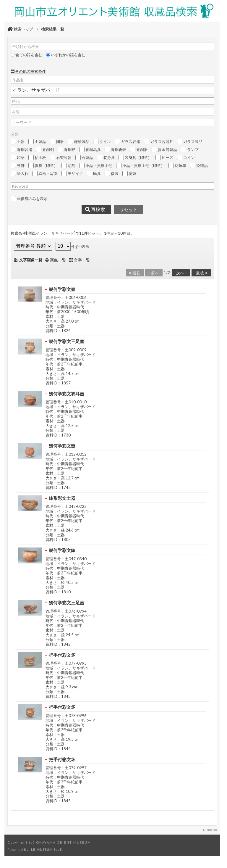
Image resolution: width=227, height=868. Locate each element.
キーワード (22, 123)
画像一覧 (58, 260)
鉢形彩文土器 (62, 498)
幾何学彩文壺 (62, 289)
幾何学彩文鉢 (62, 550)
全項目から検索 (26, 46)
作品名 (18, 80)
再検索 (95, 210)
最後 (201, 272)
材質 (16, 112)
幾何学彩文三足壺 (67, 341)
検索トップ (20, 29)
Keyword (20, 186)
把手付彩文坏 (62, 655)
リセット (129, 210)
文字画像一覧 (31, 260)
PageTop (211, 830)
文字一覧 (82, 260)
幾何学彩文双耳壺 (67, 394)
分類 (15, 134)
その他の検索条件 (30, 71)
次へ (181, 272)
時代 (16, 101)
